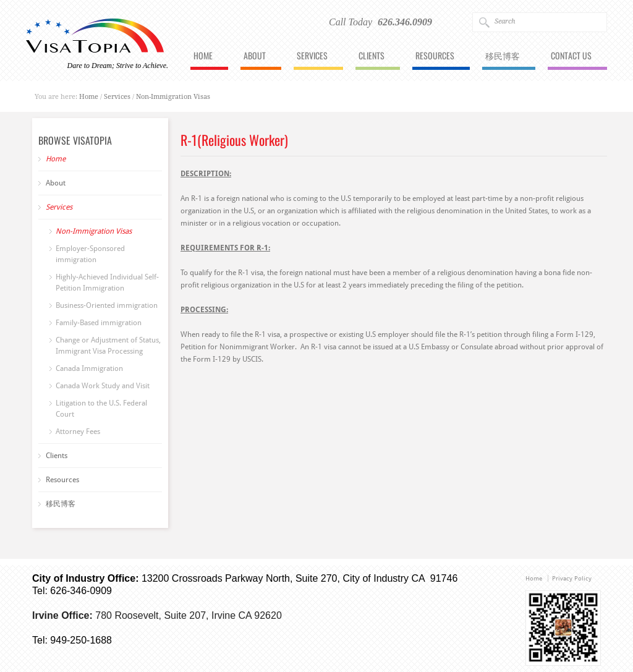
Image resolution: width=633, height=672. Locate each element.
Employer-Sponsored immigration (90, 254)
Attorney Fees (78, 432)
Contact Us (571, 56)
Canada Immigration (89, 368)
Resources (435, 56)
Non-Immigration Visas (173, 97)
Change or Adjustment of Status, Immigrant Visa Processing (108, 346)
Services (312, 56)
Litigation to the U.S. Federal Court (101, 409)
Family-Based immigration (99, 323)
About (255, 56)
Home (203, 56)
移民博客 (503, 56)
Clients (372, 56)
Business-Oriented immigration (107, 305)
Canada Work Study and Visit (103, 386)
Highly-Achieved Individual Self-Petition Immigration (107, 283)
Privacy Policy (572, 578)
